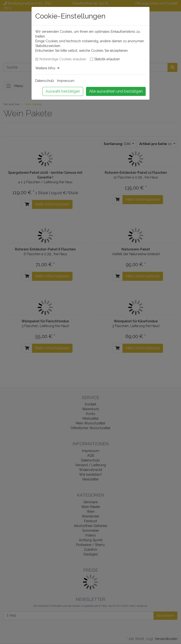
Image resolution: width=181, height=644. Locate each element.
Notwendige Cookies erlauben (63, 59)
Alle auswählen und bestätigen (116, 91)
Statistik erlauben (107, 59)
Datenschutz (45, 81)
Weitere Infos (47, 68)
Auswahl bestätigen (63, 91)
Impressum (66, 81)
